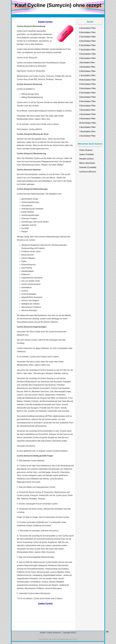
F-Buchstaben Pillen (87, 50)
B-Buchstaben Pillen (87, 32)
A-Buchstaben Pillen (87, 28)
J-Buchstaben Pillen (87, 67)
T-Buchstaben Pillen (87, 110)
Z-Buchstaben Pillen (87, 136)
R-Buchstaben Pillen (88, 101)
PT (72, 639)
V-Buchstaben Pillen (87, 119)
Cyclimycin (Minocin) (88, 172)
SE (76, 639)
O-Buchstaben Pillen (88, 88)
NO (64, 639)
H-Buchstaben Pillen (88, 58)
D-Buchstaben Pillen (88, 41)
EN (52, 639)
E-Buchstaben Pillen (87, 45)
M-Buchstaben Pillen (88, 80)
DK (44, 639)
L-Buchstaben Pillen (87, 75)
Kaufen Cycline (45, 22)
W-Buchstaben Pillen (88, 123)
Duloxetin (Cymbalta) (88, 167)
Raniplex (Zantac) (86, 159)
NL (68, 639)
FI (56, 639)
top (107, 632)
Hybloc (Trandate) (86, 154)
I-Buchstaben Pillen (87, 63)
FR (60, 639)
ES (48, 639)
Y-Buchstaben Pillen (87, 132)
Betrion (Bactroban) (87, 163)
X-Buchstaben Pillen (87, 127)
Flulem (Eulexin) (86, 150)
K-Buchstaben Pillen (87, 71)
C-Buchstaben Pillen (88, 37)
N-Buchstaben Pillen (88, 84)
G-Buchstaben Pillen (88, 54)
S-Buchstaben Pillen (87, 106)
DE (40, 639)
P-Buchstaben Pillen (87, 93)
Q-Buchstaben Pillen (88, 97)
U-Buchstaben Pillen (88, 114)
